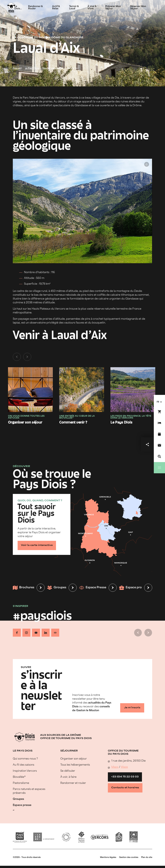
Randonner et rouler (73, 783)
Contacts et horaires (125, 788)
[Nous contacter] (159, 445)
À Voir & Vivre (92, 8)
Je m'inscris (132, 708)
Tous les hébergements (75, 765)
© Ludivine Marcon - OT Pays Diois (147, 164)
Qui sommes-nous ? (25, 759)
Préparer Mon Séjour (113, 8)
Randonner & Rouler (35, 8)
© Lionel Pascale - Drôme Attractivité (6, 81)
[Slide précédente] (17, 357)
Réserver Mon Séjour (138, 8)
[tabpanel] (82, 392)
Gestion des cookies (129, 857)
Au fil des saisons (24, 765)
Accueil (17, 68)
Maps (115, 767)
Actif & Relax (56, 8)
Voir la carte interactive (37, 545)
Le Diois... (18, 8)
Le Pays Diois (32, 68)
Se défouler (68, 771)
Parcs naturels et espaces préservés (29, 791)
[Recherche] (159, 456)
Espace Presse (93, 588)
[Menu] (159, 468)
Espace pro (131, 588)
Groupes (57, 588)
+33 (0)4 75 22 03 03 (125, 777)
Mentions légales (108, 857)
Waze (124, 767)
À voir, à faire (68, 777)
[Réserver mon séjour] (159, 423)
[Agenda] (159, 434)
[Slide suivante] (27, 357)
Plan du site (147, 857)
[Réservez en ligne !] (159, 412)
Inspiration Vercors (25, 771)
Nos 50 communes (53, 68)
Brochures (24, 588)
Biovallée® (19, 777)
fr (158, 402)
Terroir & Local (74, 8)
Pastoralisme (21, 783)
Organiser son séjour (74, 759)
